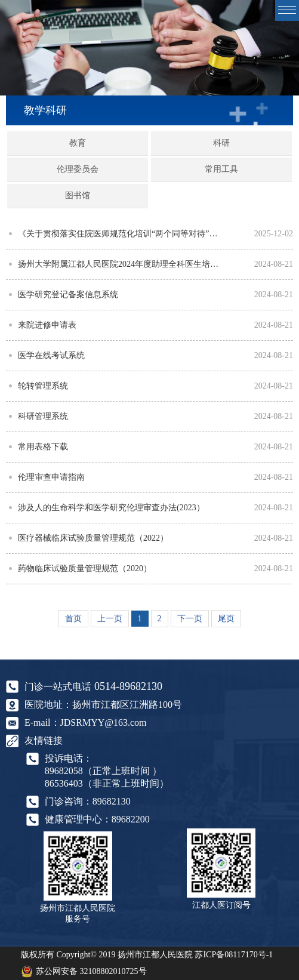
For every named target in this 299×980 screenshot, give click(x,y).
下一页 (190, 619)
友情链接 (44, 740)
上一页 (110, 619)
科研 (221, 143)
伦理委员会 (78, 169)
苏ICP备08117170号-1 (234, 955)
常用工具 (221, 169)
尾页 (226, 619)
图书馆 (78, 195)
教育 (78, 143)
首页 (73, 619)
